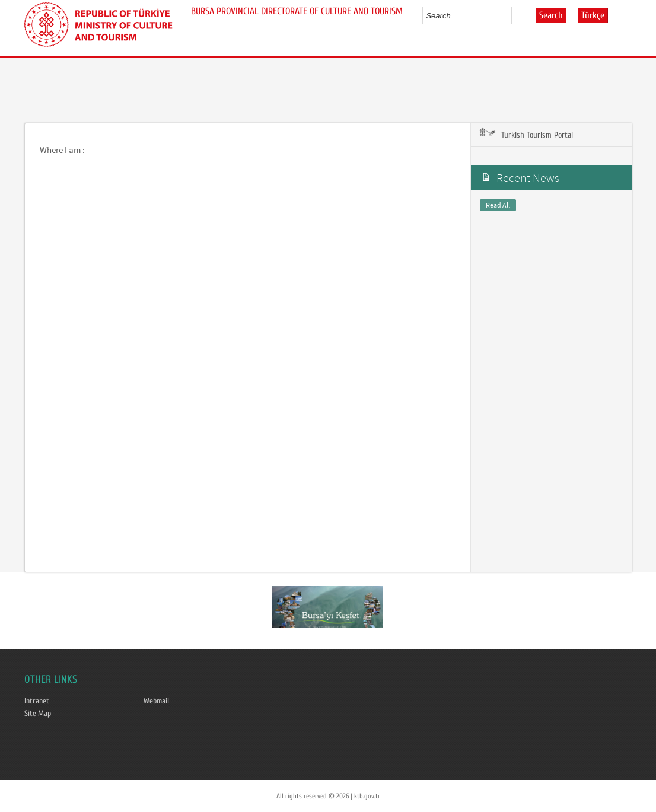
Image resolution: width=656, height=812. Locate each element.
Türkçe (593, 15)
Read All (498, 205)
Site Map (38, 714)
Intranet (37, 701)
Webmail (156, 701)
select (515, 15)
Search (551, 15)
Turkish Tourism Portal (525, 135)
